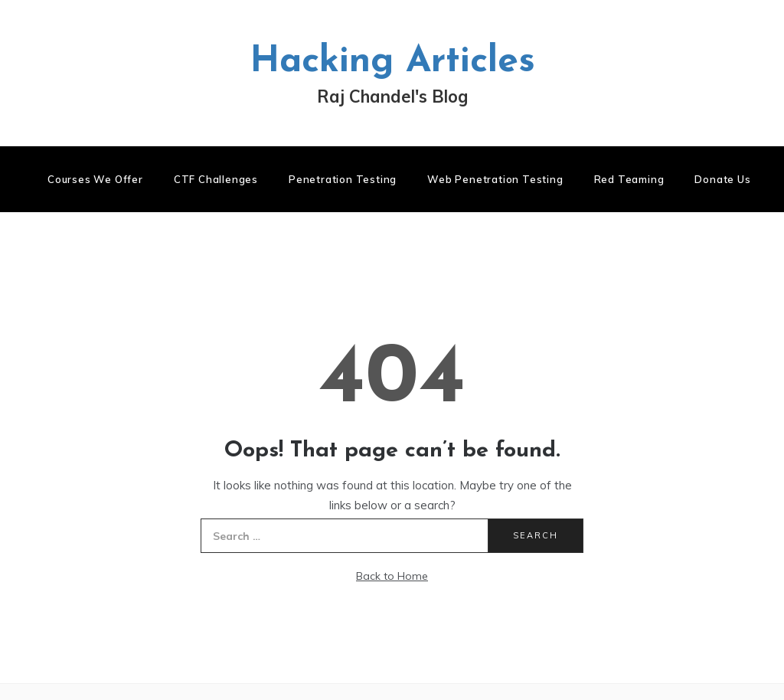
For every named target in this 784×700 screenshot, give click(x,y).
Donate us (722, 179)
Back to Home (392, 576)
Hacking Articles (392, 62)
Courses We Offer (95, 179)
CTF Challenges (216, 179)
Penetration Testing (343, 179)
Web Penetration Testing (495, 179)
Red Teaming (629, 179)
